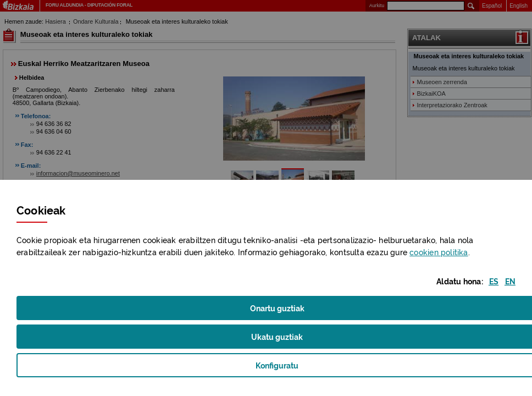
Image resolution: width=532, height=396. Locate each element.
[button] (494, 281)
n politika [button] (439, 252)
